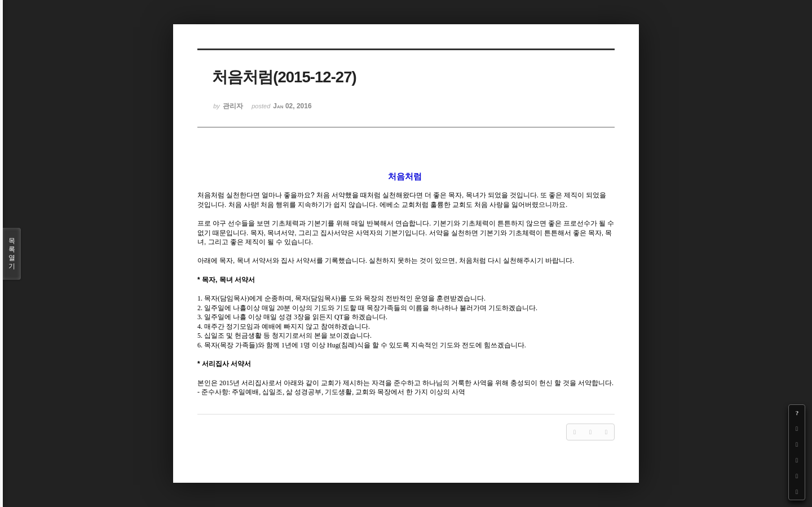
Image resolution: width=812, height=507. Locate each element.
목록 (12, 254)
